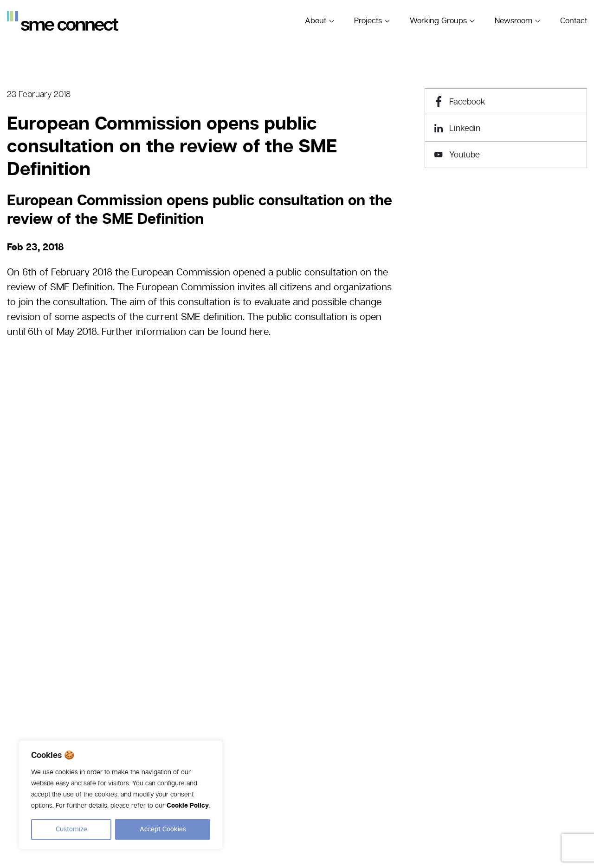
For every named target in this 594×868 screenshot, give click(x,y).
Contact (574, 21)
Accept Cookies (163, 829)
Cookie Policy (188, 806)
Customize (71, 829)
